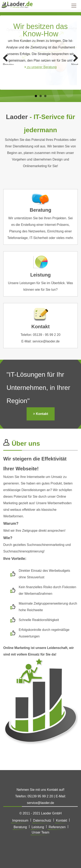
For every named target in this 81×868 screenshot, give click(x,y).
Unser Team (40, 832)
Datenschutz (42, 820)
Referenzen (57, 827)
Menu (74, 5)
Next (75, 64)
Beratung (20, 827)
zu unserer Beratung (40, 67)
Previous (8, 64)
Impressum (20, 820)
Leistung (38, 827)
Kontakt (41, 414)
